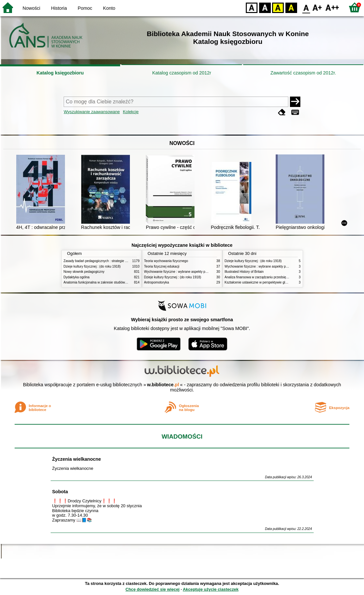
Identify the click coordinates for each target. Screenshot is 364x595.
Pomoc (85, 8)
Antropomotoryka (157, 282)
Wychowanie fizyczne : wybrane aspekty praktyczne (182, 272)
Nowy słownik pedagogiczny (84, 272)
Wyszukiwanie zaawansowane (92, 112)
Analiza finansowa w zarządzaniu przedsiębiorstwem (263, 277)
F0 (306, 7)
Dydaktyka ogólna (77, 277)
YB (278, 7)
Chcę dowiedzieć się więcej (152, 589)
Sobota (60, 492)
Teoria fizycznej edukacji (162, 266)
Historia (59, 8)
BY (291, 7)
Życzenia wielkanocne (77, 459)
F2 (332, 7)
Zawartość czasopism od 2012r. (303, 73)
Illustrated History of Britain (244, 272)
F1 (317, 7)
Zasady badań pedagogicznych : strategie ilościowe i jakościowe (110, 261)
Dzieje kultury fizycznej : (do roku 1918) (92, 266)
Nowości (31, 8)
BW (265, 7)
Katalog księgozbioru (60, 73)
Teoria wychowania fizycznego (166, 261)
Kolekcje (131, 112)
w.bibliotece (163, 385)
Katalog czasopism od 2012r (182, 73)
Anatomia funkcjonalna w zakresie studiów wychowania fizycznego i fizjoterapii (121, 282)
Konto (109, 8)
